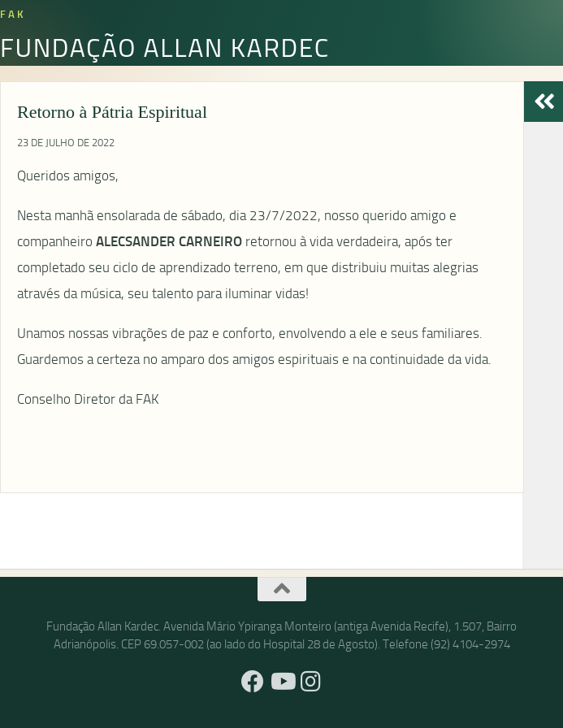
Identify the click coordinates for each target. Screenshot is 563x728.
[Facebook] (253, 682)
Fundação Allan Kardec (165, 47)
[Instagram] (311, 682)
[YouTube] (282, 682)
